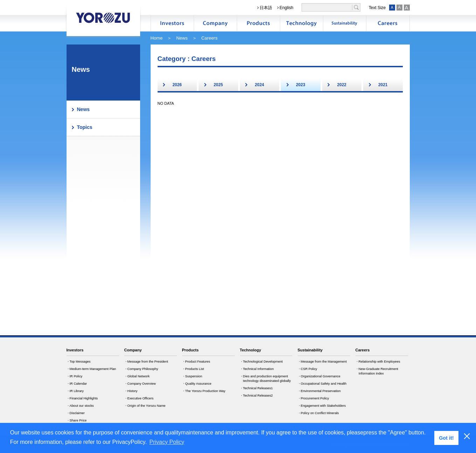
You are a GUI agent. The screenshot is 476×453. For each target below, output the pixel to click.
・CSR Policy (308, 369)
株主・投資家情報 (172, 23)
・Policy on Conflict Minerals (318, 413)
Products (191, 350)
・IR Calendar (77, 384)
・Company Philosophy (141, 369)
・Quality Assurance (197, 384)
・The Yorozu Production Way (204, 391)
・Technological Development (261, 362)
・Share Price (77, 420)
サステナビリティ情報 (345, 23)
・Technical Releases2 (256, 396)
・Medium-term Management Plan (91, 369)
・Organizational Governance (319, 376)
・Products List (193, 369)
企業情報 (215, 23)
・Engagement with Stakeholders (322, 406)
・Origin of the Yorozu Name (145, 406)
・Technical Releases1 (256, 388)
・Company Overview (140, 384)
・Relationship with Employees (378, 362)
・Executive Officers (139, 398)
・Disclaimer (76, 413)
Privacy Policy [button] (167, 442)
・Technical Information (257, 369)
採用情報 (388, 23)
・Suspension (192, 376)
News (182, 38)
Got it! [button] (446, 438)
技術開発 (302, 23)
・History (131, 391)
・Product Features (196, 362)
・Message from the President (146, 362)
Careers (363, 350)
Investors (75, 350)
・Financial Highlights (82, 398)
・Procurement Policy (313, 398)
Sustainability (310, 350)
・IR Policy (75, 376)
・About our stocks (80, 406)
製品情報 (258, 23)
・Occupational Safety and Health (322, 384)
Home (157, 38)
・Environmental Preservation (319, 391)
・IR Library (75, 391)
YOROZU (103, 18)
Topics (85, 127)
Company (133, 350)
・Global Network (137, 376)
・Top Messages (79, 362)
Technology (251, 350)
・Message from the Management (322, 362)
